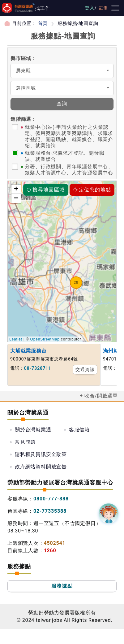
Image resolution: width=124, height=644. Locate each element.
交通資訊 (85, 369)
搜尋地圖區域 (45, 190)
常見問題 (25, 442)
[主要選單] (115, 8)
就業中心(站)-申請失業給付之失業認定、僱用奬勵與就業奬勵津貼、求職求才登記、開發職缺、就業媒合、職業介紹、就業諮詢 (69, 136)
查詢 (62, 104)
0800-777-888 (51, 499)
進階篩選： (24, 119)
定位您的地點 (92, 190)
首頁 (43, 23)
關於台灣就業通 (33, 430)
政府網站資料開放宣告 (41, 467)
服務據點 (62, 586)
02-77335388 (50, 511)
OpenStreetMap (45, 339)
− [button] (16, 198)
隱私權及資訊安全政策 (41, 454)
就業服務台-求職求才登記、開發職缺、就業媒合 (64, 156)
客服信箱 (79, 430)
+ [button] (16, 189)
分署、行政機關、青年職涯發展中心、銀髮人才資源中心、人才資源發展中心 (69, 170)
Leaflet (16, 339)
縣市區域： (24, 58)
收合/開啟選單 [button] (101, 396)
